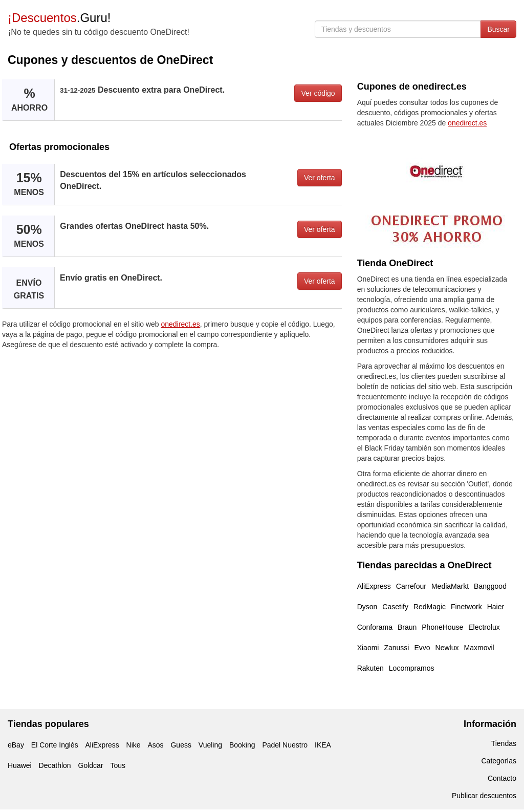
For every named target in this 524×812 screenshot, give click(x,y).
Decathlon (55, 765)
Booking (242, 745)
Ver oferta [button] (320, 178)
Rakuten (370, 668)
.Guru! (59, 18)
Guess (181, 745)
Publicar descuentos (484, 796)
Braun (407, 627)
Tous (118, 765)
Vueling (210, 745)
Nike (134, 745)
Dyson (367, 607)
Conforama (375, 627)
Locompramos (412, 668)
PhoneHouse (442, 627)
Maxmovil (479, 648)
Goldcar (91, 765)
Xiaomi (368, 648)
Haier (496, 607)
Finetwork (466, 607)
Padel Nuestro (285, 745)
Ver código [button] (318, 93)
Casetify (395, 607)
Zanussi (396, 648)
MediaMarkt (450, 586)
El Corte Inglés (55, 745)
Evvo (422, 648)
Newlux (447, 648)
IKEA (323, 745)
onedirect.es (181, 324)
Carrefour (411, 586)
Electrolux (484, 627)
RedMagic (430, 607)
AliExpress (374, 586)
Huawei (20, 765)
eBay (16, 745)
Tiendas (504, 743)
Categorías (499, 761)
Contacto (502, 778)
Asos (155, 745)
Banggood (490, 586)
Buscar (498, 29)
